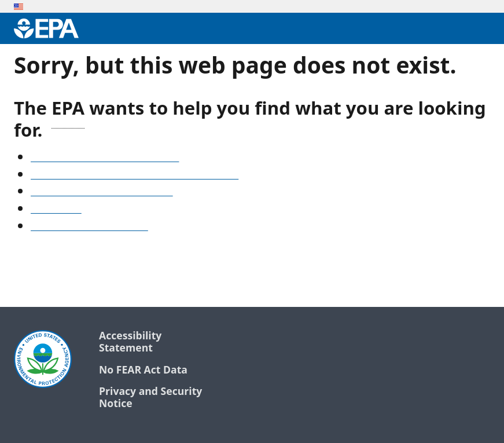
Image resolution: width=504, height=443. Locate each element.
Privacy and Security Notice (150, 398)
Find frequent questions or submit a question (135, 175)
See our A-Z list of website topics (105, 158)
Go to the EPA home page (89, 227)
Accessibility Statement (130, 342)
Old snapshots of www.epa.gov (102, 192)
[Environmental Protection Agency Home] (46, 28)
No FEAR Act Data (143, 370)
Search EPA (56, 210)
